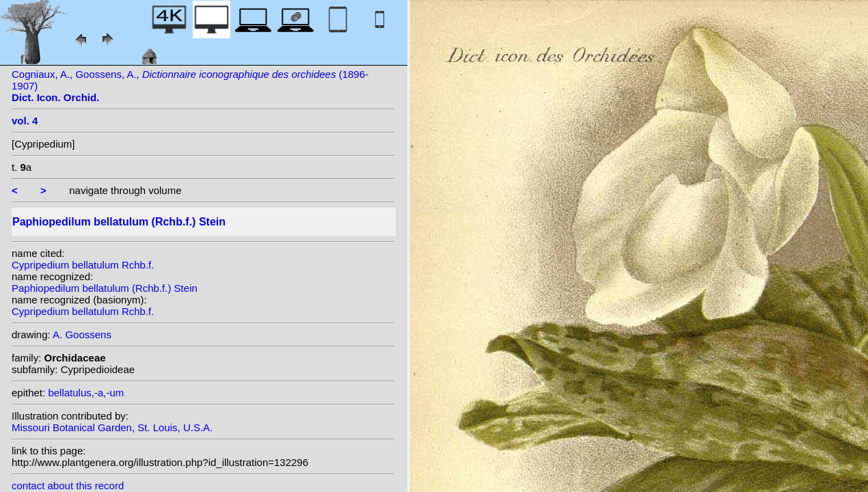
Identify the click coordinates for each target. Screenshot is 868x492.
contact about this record (68, 486)
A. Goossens (82, 334)
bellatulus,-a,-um (86, 393)
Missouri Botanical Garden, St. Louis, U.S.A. (112, 427)
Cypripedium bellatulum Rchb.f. (83, 265)
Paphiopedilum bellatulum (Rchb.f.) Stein (105, 288)
